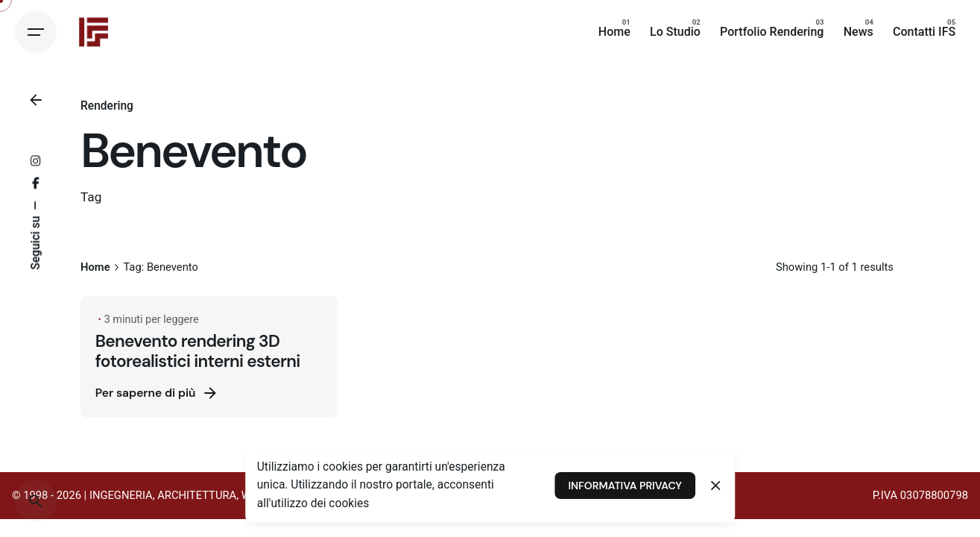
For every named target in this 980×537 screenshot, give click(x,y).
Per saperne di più (158, 393)
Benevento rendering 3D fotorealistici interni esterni (198, 351)
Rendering (107, 106)
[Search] (36, 501)
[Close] (716, 486)
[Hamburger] (36, 32)
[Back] (36, 100)
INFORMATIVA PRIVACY (625, 486)
